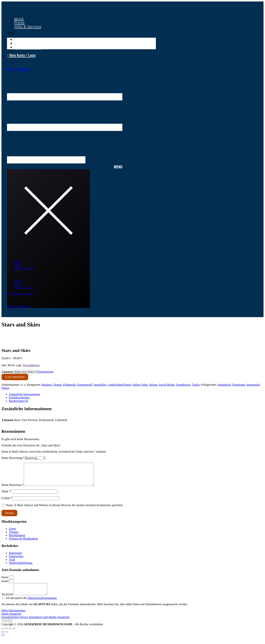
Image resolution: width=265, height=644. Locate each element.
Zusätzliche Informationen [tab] (24, 394)
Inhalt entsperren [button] (11, 620)
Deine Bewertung (13, 458)
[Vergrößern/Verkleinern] (3, 635)
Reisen (153, 385)
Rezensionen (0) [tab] (18, 401)
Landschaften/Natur (119, 385)
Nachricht (8, 601)
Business (47, 385)
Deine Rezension (13, 489)
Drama (58, 385)
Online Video (140, 385)
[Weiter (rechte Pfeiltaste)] (7, 638)
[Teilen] (10, 635)
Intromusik (253, 385)
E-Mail (7, 503)
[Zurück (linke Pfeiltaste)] (3, 638)
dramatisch (224, 385)
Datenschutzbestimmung (42, 605)
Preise (18, 265)
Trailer (196, 385)
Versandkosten (31, 365)
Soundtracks (183, 385)
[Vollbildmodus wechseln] (7, 635)
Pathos (5, 388)
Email (5, 585)
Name (6, 496)
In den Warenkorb (15, 377)
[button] (81, 33)
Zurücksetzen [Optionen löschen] (45, 372)
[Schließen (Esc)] (14, 635)
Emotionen (239, 385)
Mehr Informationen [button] (13, 617)
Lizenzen (7, 372)
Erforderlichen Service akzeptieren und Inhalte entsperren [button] (36, 624)
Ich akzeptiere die (31, 605)
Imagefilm (100, 385)
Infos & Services (28, 27)
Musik (18, 262)
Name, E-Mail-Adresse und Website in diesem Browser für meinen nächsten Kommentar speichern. (65, 510)
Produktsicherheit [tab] (19, 398)
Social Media (167, 385)
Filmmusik (69, 385)
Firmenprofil (85, 385)
